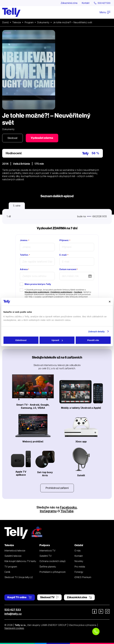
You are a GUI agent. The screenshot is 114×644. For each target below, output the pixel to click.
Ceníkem (78, 292)
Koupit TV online (20, 597)
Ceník (7, 572)
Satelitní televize (13, 556)
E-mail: (64, 255)
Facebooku (68, 507)
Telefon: (25, 255)
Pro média (80, 567)
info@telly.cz (13, 614)
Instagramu (48, 511)
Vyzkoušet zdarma (42, 138)
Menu (105, 12)
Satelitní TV (46, 556)
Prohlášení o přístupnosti (52, 572)
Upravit (57, 340)
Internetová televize (15, 551)
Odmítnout (21, 340)
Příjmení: (65, 240)
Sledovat (13, 138)
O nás (78, 551)
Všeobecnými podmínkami (37, 292)
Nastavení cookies (14, 628)
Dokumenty (43, 22)
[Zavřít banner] (110, 302)
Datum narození (69, 269)
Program (29, 22)
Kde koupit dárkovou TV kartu (20, 561)
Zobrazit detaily (96, 331)
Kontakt (86, 3)
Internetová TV (47, 551)
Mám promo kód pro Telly (38, 284)
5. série (17, 206)
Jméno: (25, 240)
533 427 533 (13, 610)
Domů (5, 22)
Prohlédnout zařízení (57, 488)
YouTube (67, 511)
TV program (11, 567)
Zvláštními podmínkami (61, 292)
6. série (34, 206)
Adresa (24, 269)
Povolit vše (93, 340)
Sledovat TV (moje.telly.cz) (19, 577)
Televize (17, 22)
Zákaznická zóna (69, 3)
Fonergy (79, 572)
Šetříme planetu (48, 567)
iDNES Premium (83, 577)
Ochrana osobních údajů (52, 561)
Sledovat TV (49, 597)
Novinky (79, 561)
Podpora (45, 545)
